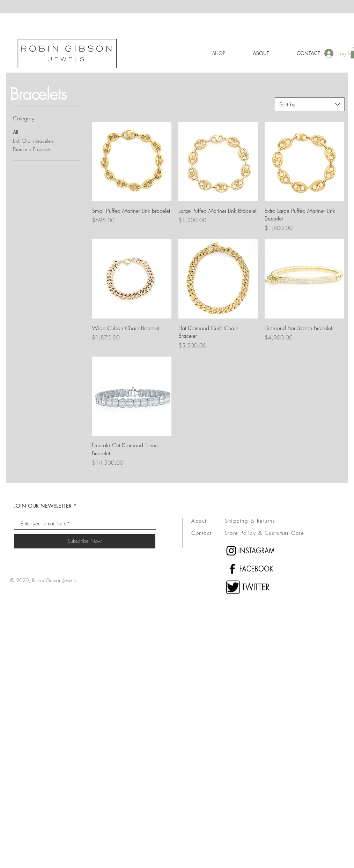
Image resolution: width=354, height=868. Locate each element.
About (199, 521)
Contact (201, 533)
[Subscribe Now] (85, 541)
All (16, 132)
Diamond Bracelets (32, 149)
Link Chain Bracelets (33, 140)
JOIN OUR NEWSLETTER (43, 506)
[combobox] (310, 104)
